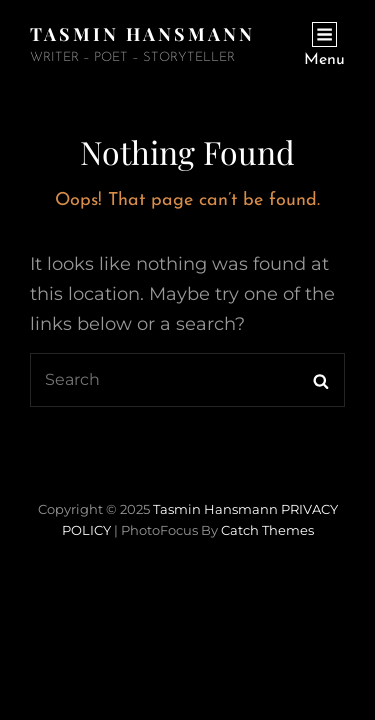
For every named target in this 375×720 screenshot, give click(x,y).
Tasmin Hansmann (142, 34)
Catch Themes (267, 530)
